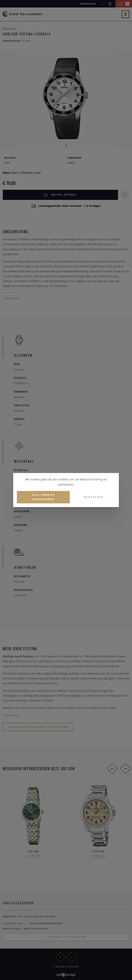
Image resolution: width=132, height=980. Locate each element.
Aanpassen (93, 497)
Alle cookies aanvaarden (43, 497)
